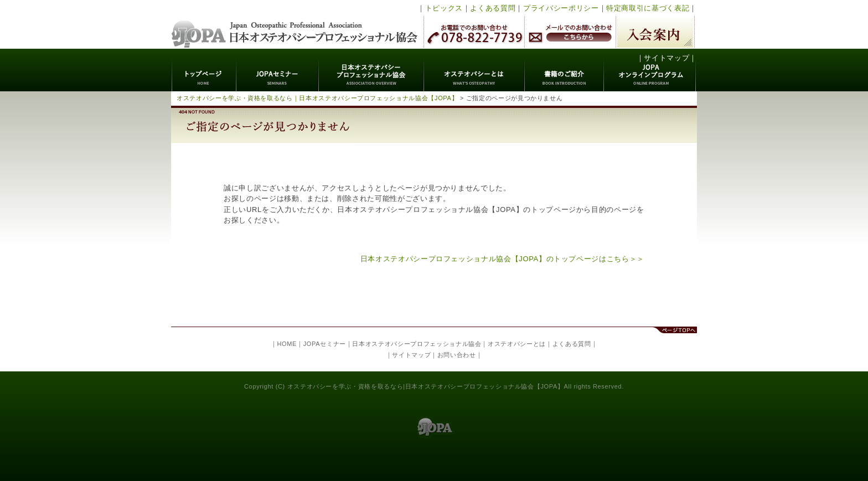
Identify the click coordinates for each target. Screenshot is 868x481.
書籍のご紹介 (564, 70)
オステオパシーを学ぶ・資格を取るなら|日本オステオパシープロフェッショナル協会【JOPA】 (426, 386)
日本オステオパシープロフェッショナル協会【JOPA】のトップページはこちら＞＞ (502, 259)
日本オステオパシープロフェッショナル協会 (295, 24)
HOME (287, 344)
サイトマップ (666, 58)
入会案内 (655, 32)
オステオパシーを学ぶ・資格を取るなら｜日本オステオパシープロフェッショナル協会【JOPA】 (317, 98)
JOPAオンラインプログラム (650, 70)
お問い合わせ (457, 355)
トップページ (204, 70)
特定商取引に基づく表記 (648, 8)
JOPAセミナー (278, 70)
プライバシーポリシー (561, 8)
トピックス (444, 8)
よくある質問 (493, 8)
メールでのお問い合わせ (570, 32)
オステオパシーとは (474, 70)
